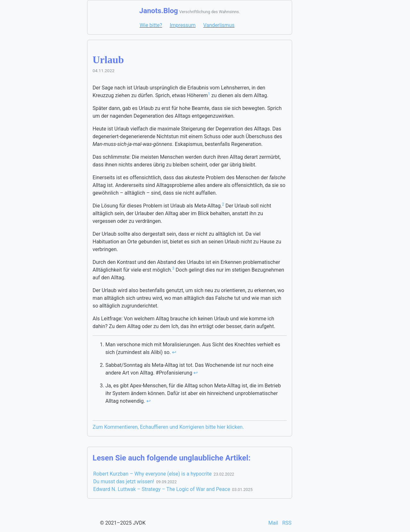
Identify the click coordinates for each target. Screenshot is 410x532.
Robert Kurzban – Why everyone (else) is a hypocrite (152, 474)
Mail (274, 523)
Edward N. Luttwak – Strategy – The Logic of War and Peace (162, 489)
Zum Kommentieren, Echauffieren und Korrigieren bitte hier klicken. (168, 427)
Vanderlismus (219, 25)
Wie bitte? (151, 25)
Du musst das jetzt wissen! (124, 481)
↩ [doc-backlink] (174, 352)
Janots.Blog (159, 11)
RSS (287, 523)
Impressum (183, 25)
